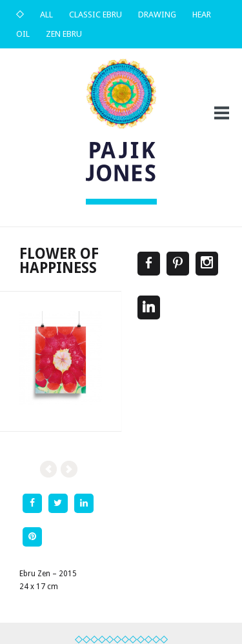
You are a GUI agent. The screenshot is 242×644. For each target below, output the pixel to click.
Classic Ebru (96, 15)
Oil (23, 34)
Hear (202, 15)
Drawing (157, 15)
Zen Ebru (64, 34)
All (46, 15)
